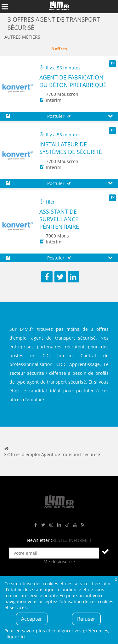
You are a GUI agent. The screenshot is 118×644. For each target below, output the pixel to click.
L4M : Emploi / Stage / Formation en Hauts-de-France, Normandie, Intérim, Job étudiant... (59, 7)
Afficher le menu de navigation (5, 7)
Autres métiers (22, 37)
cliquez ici (15, 637)
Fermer (116, 579)
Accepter (32, 619)
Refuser (86, 619)
